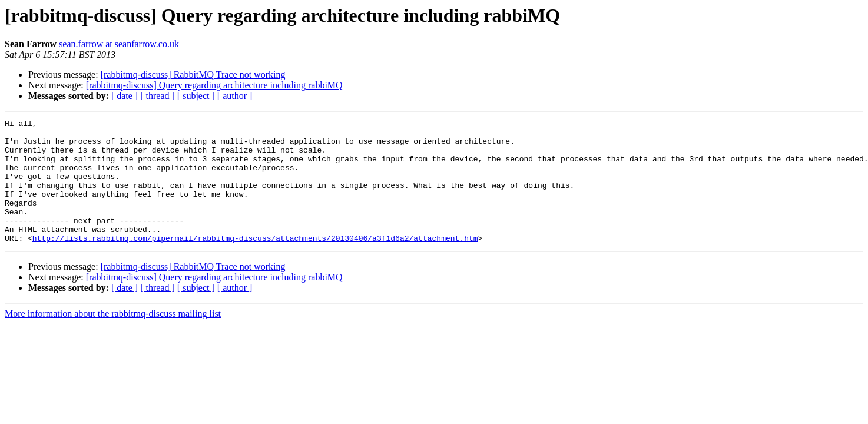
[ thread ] (158, 96)
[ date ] (125, 96)
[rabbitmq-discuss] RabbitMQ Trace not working (193, 74)
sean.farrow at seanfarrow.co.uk (119, 44)
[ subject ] (196, 96)
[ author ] (235, 96)
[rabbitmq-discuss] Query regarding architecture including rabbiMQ (214, 85)
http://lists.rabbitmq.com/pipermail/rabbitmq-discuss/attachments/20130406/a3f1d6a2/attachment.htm (255, 263)
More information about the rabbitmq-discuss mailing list (113, 338)
